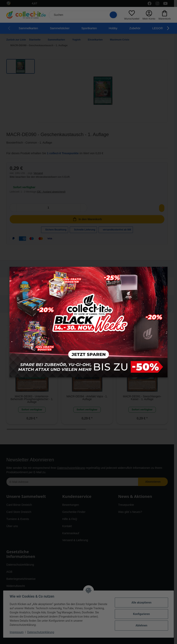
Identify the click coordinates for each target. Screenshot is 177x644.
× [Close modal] (163, 271)
